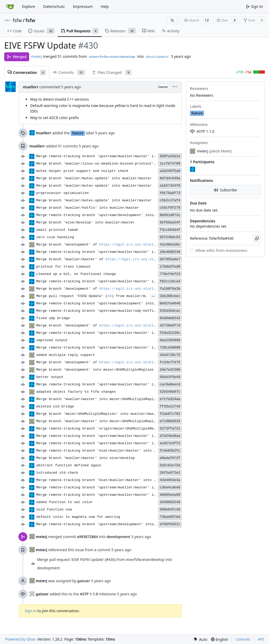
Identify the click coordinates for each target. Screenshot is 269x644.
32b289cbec (170, 296)
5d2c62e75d (170, 465)
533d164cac (170, 311)
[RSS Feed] (172, 20)
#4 (110, 296)
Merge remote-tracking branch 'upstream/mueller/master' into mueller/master (114, 252)
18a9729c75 (170, 355)
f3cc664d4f (170, 230)
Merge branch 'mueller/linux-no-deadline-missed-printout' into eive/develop (114, 164)
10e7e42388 (170, 370)
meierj (37, 56)
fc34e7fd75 (170, 362)
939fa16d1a (170, 156)
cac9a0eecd (170, 384)
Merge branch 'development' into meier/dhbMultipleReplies (95, 370)
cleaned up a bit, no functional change (76, 274)
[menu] (175, 87)
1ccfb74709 (170, 164)
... (153, 296)
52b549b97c (170, 392)
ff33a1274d (170, 407)
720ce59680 (170, 348)
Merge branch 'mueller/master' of (71, 259)
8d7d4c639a (170, 178)
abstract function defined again (69, 465)
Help (105, 6)
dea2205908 (170, 340)
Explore (29, 6)
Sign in (30, 611)
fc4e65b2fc (170, 451)
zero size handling (55, 237)
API (261, 639)
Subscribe (225, 190)
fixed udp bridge (53, 318)
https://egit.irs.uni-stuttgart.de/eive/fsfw (144, 245)
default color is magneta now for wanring (78, 517)
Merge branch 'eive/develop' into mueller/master (86, 223)
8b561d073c (170, 215)
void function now (54, 510)
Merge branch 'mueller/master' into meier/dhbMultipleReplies (98, 399)
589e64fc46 (170, 510)
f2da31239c (170, 333)
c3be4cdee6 (170, 487)
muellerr (31, 87)
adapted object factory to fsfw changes (76, 392)
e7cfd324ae (170, 399)
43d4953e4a (170, 480)
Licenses (243, 639)
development (157, 57)
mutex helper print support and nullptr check (82, 171)
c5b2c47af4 (170, 200)
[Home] (10, 7)
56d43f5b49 (170, 377)
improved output (52, 340)
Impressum (83, 6)
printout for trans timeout (63, 267)
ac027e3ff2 (170, 443)
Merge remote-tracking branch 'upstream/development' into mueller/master (111, 303)
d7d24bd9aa (170, 436)
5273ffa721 (170, 429)
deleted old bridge (55, 407)
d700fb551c (170, 524)
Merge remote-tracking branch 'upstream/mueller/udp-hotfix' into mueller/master (118, 311)
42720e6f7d (170, 326)
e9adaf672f (170, 458)
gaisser (42, 594)
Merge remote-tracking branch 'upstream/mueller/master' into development (111, 156)
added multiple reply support (66, 355)
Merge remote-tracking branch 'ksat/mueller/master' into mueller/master (110, 451)
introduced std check (57, 473)
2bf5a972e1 (170, 473)
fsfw (17, 20)
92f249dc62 (170, 237)
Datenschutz (54, 6)
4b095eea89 (170, 495)
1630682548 (170, 502)
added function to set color (64, 502)
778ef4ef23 (170, 274)
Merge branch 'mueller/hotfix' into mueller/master (88, 208)
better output (50, 377)
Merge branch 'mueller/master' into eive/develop (86, 458)
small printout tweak (57, 230)
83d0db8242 (170, 318)
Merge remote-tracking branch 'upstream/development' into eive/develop (109, 215)
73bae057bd (170, 517)
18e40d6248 (170, 252)
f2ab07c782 (170, 414)
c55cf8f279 (170, 208)
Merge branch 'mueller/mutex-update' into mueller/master (94, 178)
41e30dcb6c (170, 245)
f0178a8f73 (170, 193)
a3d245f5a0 (170, 171)
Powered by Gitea (20, 639)
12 (207, 20)
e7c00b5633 (170, 421)
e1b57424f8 (170, 186)
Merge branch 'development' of (68, 245)
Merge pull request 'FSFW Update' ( (72, 296)
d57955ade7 (170, 259)
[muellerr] (193, 170)
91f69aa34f (170, 223)
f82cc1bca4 (170, 281)
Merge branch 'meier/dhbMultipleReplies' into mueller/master (98, 414)
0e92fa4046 (170, 303)
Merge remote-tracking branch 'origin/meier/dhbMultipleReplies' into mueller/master (122, 429)
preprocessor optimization (63, 193)
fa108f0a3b (170, 289)
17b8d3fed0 (170, 267)
